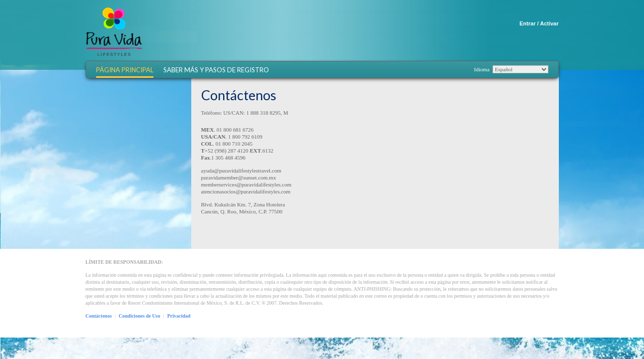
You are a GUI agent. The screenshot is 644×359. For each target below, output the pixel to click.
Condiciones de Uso (139, 316)
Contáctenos (99, 316)
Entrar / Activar (539, 23)
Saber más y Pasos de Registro (216, 70)
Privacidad (179, 316)
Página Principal (125, 70)
